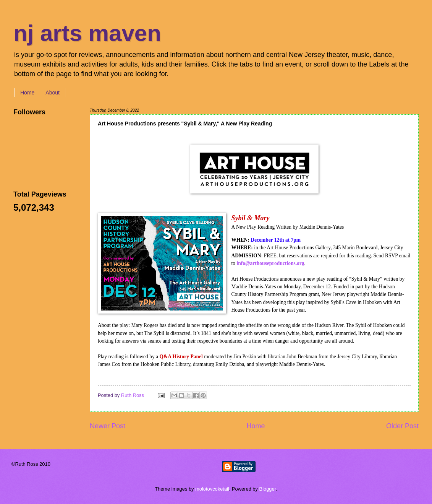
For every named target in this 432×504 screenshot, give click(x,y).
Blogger (268, 489)
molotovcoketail (212, 489)
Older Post (402, 426)
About (53, 93)
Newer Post (108, 426)
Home (27, 93)
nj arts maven (87, 33)
